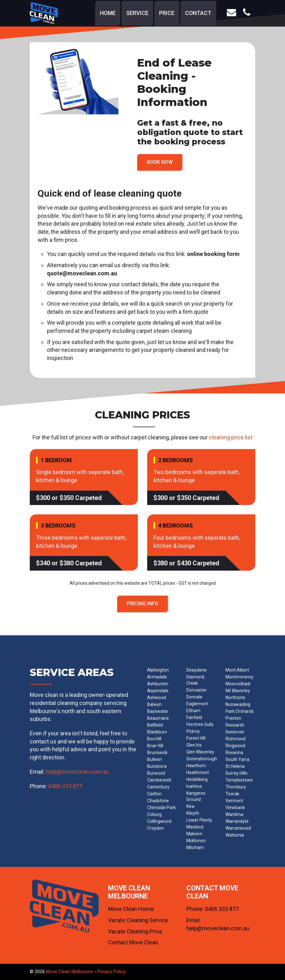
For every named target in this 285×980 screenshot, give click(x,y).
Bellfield (155, 725)
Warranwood (238, 828)
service (137, 13)
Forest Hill (196, 738)
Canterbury (158, 787)
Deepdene (197, 670)
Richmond (236, 739)
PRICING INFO (142, 604)
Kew (191, 806)
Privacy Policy (111, 972)
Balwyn (154, 704)
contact (198, 13)
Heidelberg (197, 779)
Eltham (193, 711)
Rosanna (234, 752)
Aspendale (158, 691)
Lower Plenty (199, 820)
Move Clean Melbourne (70, 972)
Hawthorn (196, 766)
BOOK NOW (160, 162)
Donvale (194, 697)
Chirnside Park (161, 807)
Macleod (195, 827)
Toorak (232, 794)
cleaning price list (231, 437)
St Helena (235, 766)
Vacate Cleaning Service (138, 920)
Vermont (234, 801)
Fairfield (194, 717)
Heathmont (198, 772)
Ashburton (158, 684)
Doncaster (197, 690)
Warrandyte (237, 821)
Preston (233, 718)
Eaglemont (197, 704)
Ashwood (157, 697)
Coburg (154, 814)
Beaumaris (158, 718)
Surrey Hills (236, 773)
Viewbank (235, 807)
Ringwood (235, 746)
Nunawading (238, 704)
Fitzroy (193, 731)
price (167, 13)
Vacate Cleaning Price (135, 931)
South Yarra (237, 759)
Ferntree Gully (200, 724)
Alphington (158, 670)
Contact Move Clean (133, 942)
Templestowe (239, 780)
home (108, 13)
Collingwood (159, 821)
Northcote (235, 697)
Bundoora (157, 766)
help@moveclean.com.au (77, 772)
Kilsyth (193, 813)
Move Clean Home (131, 909)
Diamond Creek (195, 680)
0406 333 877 (65, 786)
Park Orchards (240, 711)
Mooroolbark (238, 684)
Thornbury (236, 787)
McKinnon (196, 841)
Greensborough (202, 759)
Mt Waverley (238, 691)
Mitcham (195, 847)
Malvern (194, 834)
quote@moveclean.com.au (82, 273)
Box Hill (154, 739)
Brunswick (157, 752)
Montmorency (239, 677)
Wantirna (234, 814)
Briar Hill (155, 746)
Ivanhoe (194, 786)
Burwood (156, 773)
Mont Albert (237, 670)
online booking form (213, 254)
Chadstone (158, 801)
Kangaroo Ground (196, 796)
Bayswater (158, 711)
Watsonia (235, 835)
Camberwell (159, 780)
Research (235, 725)
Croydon (155, 828)
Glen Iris (194, 745)
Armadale (157, 677)
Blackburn (157, 732)
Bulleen (155, 759)
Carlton (154, 794)
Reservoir (235, 732)
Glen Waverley (200, 752)
